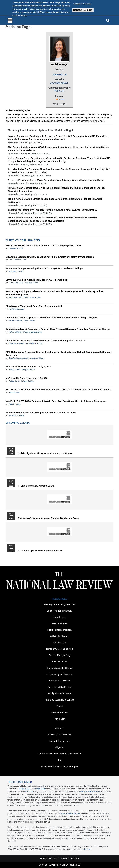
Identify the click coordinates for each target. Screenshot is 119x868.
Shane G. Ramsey (16, 416)
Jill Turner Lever (16, 298)
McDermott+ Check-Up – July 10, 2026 (27, 378)
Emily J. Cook (14, 370)
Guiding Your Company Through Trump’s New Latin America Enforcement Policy (52, 210)
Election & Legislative (59, 681)
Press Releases (59, 623)
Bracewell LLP (59, 74)
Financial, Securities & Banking (60, 700)
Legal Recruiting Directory (59, 611)
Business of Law (59, 662)
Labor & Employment (60, 741)
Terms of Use (25, 789)
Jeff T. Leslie (28, 260)
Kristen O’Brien (28, 381)
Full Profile (59, 91)
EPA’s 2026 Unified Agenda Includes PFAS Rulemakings (36, 280)
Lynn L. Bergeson (16, 283)
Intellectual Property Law (59, 735)
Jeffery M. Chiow (37, 358)
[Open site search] (108, 20)
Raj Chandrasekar (16, 309)
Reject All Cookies (83, 10)
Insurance (59, 728)
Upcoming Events (18, 423)
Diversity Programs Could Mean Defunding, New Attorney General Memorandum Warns (56, 180)
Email (61, 99)
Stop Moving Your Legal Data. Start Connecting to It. (34, 306)
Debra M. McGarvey (32, 298)
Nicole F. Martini (15, 320)
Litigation (59, 747)
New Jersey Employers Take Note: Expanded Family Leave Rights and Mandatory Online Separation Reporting (54, 293)
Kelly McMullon (15, 332)
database (29, 792)
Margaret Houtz (29, 370)
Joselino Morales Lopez (19, 358)
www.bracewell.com (60, 83)
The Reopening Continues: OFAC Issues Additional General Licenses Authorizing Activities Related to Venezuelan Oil (58, 149)
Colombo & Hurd (16, 248)
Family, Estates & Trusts (59, 693)
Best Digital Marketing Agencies (60, 604)
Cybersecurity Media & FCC (59, 674)
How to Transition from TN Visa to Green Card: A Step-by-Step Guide (43, 245)
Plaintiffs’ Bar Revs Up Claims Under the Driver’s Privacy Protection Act (45, 340)
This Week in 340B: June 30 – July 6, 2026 (29, 367)
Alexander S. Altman (34, 343)
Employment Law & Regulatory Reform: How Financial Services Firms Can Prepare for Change (58, 329)
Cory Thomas (30, 320)
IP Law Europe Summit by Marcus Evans (41, 551)
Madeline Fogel (60, 64)
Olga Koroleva (15, 404)
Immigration (59, 719)
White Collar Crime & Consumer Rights (60, 766)
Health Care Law (59, 712)
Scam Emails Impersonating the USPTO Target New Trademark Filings (44, 268)
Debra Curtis (14, 381)
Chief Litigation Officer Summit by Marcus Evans (45, 453)
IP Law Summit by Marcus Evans (36, 486)
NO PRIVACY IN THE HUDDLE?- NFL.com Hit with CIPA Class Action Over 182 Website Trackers (58, 390)
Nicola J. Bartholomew (32, 332)
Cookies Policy (20, 15)
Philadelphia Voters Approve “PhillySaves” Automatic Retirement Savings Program (51, 317)
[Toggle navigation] (10, 21)
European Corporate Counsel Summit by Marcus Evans (49, 518)
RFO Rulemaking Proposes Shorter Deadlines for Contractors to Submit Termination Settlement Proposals (58, 354)
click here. (87, 849)
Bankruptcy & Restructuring (59, 649)
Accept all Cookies (82, 4)
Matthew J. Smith (16, 271)
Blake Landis (14, 393)
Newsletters (59, 617)
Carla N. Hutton (32, 283)
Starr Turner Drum (16, 343)
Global (59, 706)
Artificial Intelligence (59, 636)
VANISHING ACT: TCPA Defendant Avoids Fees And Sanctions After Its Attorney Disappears (56, 401)
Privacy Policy (40, 789)
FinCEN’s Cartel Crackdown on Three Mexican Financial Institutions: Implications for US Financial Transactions (57, 189)
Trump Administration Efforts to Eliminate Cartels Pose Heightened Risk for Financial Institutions (55, 200)
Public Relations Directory (59, 630)
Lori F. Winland (15, 260)
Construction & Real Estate (59, 668)
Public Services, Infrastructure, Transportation (59, 754)
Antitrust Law (60, 643)
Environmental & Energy (60, 687)
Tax (59, 760)
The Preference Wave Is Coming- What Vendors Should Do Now (41, 413)
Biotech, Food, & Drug (59, 655)
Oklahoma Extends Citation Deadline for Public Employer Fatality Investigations (50, 257)
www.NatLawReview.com (89, 792)
